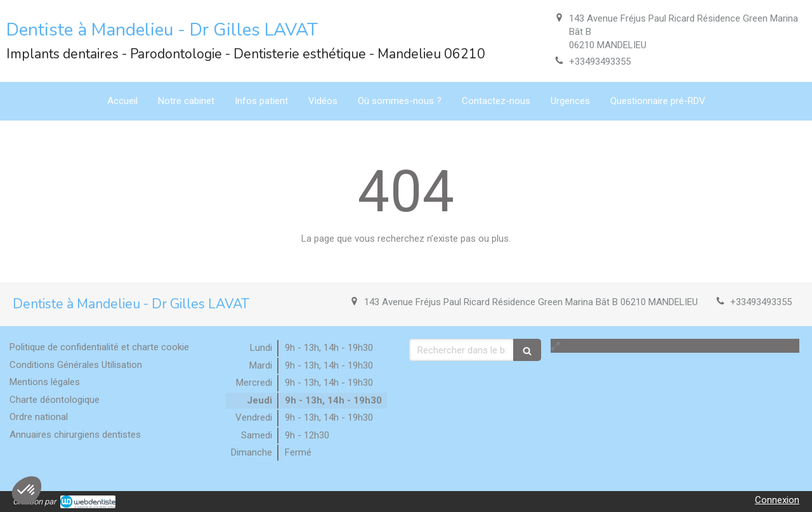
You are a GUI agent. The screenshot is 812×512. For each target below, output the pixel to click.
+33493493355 (600, 62)
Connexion (777, 500)
